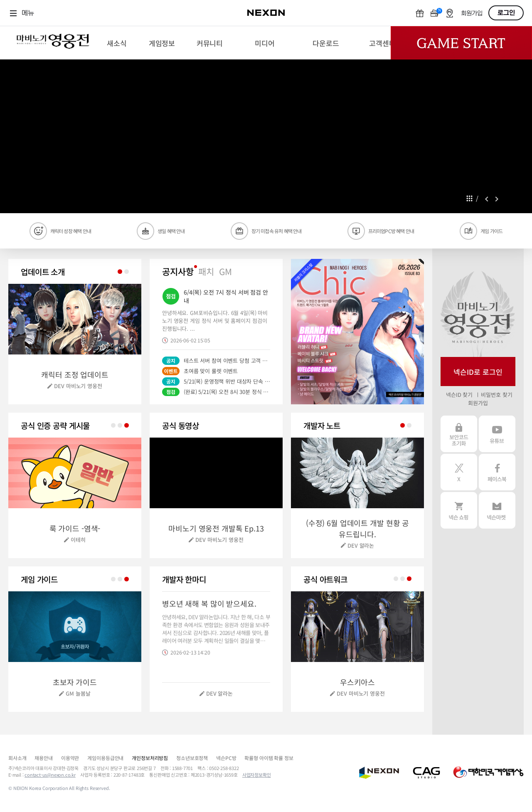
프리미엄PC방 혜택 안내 (391, 231)
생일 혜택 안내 (171, 231)
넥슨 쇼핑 (459, 510)
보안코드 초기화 (459, 434)
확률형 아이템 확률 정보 (269, 758)
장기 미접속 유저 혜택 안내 (277, 231)
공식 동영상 (181, 425)
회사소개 (17, 758)
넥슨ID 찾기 (459, 395)
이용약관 (70, 758)
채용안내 (43, 758)
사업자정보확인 (257, 775)
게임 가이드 (491, 231)
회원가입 (472, 14)
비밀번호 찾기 (496, 395)
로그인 (506, 13)
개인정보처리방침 (150, 758)
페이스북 (497, 472)
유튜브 (497, 434)
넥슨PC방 (226, 758)
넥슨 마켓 (497, 510)
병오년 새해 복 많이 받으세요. (209, 603)
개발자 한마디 (184, 579)
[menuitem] (117, 43)
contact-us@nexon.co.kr (50, 775)
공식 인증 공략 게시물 (55, 425)
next (497, 199)
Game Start (461, 43)
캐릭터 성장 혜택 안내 (71, 231)
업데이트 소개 (43, 272)
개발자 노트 (322, 425)
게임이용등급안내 (105, 758)
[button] (357, 332)
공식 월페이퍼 (325, 579)
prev (487, 199)
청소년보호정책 (192, 758)
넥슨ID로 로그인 (478, 372)
